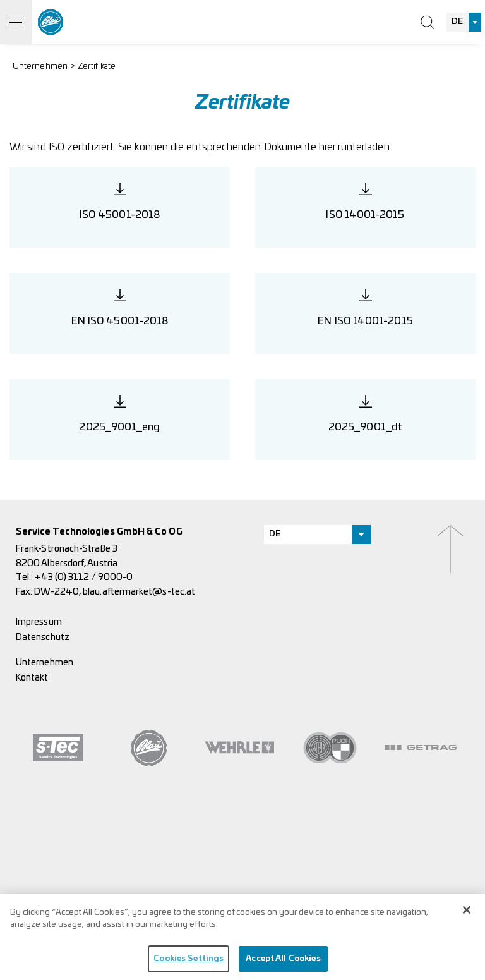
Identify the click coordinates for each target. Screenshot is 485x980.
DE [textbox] (457, 22)
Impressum (39, 622)
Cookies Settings (189, 963)
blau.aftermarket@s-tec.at (139, 592)
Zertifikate (97, 67)
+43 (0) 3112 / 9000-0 (84, 577)
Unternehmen (40, 67)
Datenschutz (43, 637)
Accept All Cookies (283, 963)
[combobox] (464, 22)
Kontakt (32, 678)
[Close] (467, 914)
